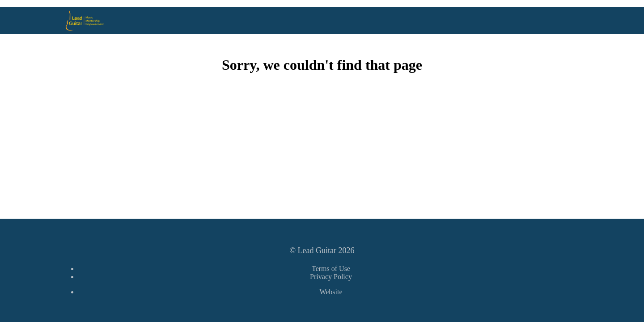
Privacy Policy (331, 277)
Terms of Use (331, 269)
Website (331, 292)
